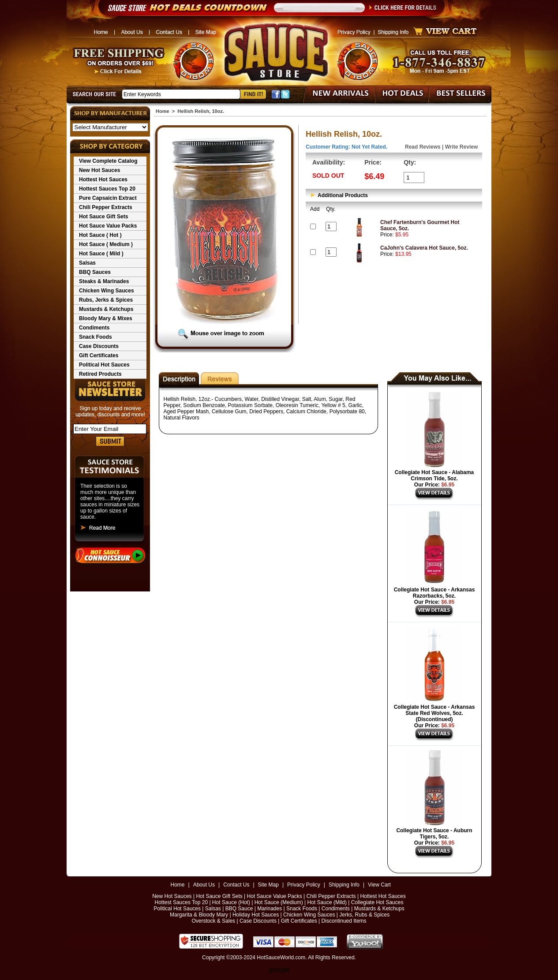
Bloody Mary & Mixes (106, 318)
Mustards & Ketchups (106, 309)
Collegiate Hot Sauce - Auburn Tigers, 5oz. (434, 834)
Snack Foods (95, 337)
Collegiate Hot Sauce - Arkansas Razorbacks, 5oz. (434, 593)
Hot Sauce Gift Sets (103, 217)
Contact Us (236, 885)
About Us (204, 885)
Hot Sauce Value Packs (108, 226)
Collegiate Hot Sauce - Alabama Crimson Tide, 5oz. (434, 475)
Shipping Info (344, 885)
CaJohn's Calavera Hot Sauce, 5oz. (424, 248)
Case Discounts (99, 346)
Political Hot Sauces (104, 365)
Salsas (87, 263)
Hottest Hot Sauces (103, 180)
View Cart (379, 885)
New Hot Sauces (99, 170)
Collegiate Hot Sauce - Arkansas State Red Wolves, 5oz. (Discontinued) (434, 713)
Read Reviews (423, 147)
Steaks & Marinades (104, 281)
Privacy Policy (304, 885)
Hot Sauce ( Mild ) (101, 254)
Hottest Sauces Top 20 (107, 189)
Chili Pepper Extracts (106, 207)
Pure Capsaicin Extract (108, 198)
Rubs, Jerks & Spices (106, 300)
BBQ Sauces (95, 272)
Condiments (94, 328)
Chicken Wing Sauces (107, 291)
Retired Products (100, 374)
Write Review (461, 147)
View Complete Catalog (108, 161)
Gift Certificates (99, 355)
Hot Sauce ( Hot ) (100, 235)
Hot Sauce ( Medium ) (106, 244)
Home (163, 111)
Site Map (268, 885)
